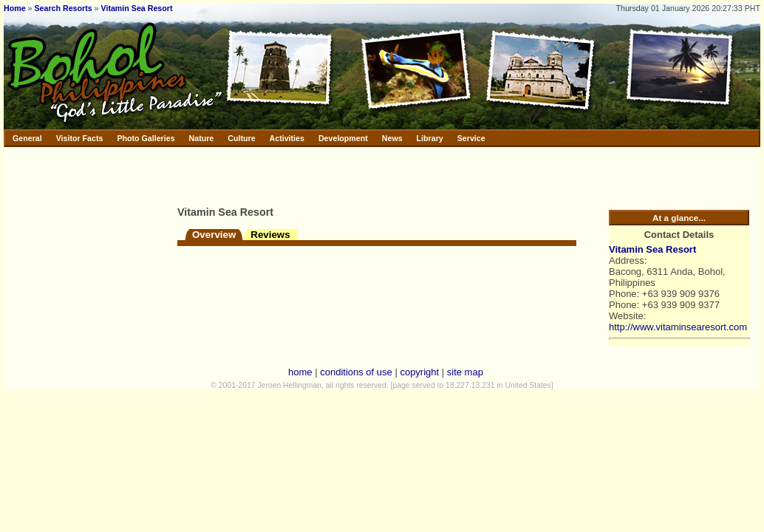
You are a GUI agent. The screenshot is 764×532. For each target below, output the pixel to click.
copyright (419, 372)
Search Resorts (63, 8)
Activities (287, 138)
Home (15, 8)
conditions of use (356, 372)
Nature (202, 138)
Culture (241, 138)
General (27, 138)
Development (343, 138)
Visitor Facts (80, 138)
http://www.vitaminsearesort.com (678, 327)
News (392, 138)
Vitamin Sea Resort (137, 8)
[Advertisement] (350, 174)
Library (430, 138)
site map (465, 372)
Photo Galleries (146, 138)
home (300, 372)
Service (471, 138)
